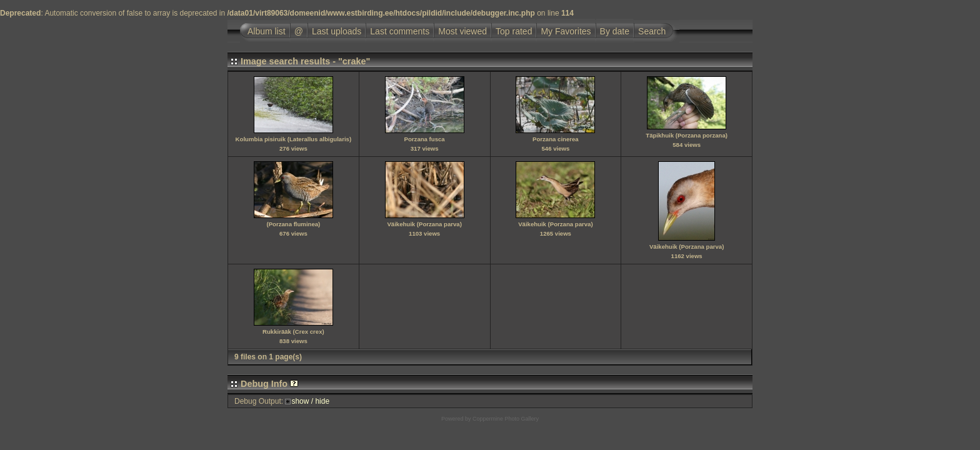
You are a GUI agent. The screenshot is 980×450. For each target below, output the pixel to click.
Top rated (514, 31)
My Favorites (566, 31)
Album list (267, 31)
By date (615, 31)
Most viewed (462, 31)
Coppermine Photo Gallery (506, 419)
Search (652, 31)
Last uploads (337, 31)
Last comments (400, 31)
